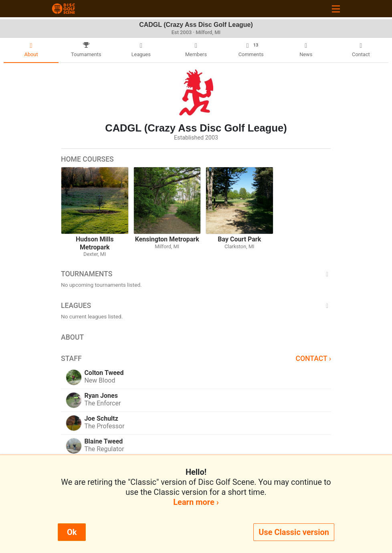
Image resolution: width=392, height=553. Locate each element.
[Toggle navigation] (336, 9)
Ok (72, 532)
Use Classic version (294, 532)
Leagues (196, 306)
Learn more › (196, 502)
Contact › (313, 359)
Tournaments (196, 274)
